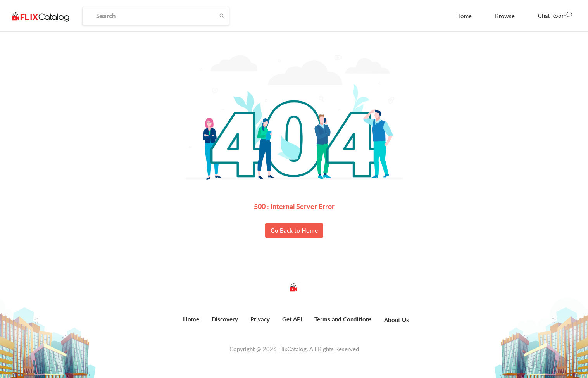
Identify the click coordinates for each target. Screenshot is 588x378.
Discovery (225, 319)
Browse (505, 16)
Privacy (260, 319)
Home (464, 16)
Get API (292, 319)
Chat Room (555, 15)
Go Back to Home (294, 230)
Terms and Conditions (343, 319)
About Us (397, 320)
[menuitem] (464, 16)
